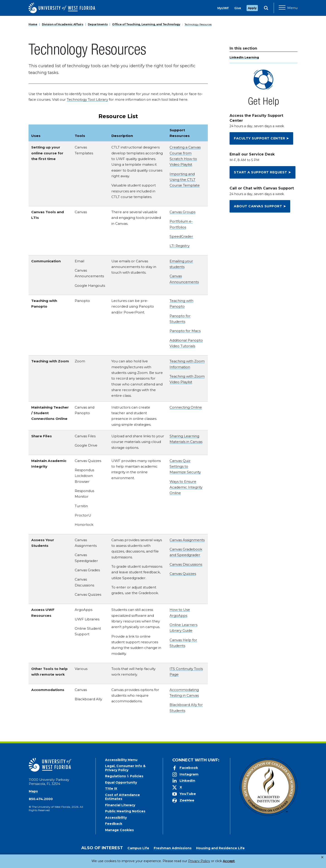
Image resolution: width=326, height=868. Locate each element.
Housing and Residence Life (220, 848)
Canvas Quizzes (183, 574)
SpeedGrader (181, 236)
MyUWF (223, 8)
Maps (33, 791)
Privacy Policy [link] (184, 861)
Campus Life (138, 848)
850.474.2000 (41, 799)
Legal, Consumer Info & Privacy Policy (125, 768)
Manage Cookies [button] (236, 861)
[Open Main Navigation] (288, 8)
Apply (252, 8)
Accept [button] (210, 861)
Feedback (114, 824)
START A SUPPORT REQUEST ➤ (262, 172)
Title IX (111, 789)
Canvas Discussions (186, 564)
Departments (98, 24)
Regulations (115, 776)
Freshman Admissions (173, 848)
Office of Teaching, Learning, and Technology (146, 24)
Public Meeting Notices (125, 811)
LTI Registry (180, 246)
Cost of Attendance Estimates (122, 797)
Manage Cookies (119, 830)
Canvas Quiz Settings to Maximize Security (185, 466)
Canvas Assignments (187, 540)
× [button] (322, 857)
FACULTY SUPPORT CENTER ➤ (261, 138)
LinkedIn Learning (244, 57)
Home (33, 24)
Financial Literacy (120, 805)
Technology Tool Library (87, 99)
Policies (137, 776)
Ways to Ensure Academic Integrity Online (186, 487)
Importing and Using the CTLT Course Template (185, 180)
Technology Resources (198, 24)
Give (238, 8)
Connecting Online (186, 407)
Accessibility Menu (121, 760)
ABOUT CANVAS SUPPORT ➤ (260, 206)
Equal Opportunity (121, 782)
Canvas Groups (182, 212)
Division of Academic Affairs (63, 24)
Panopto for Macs (185, 331)
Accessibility (116, 818)
